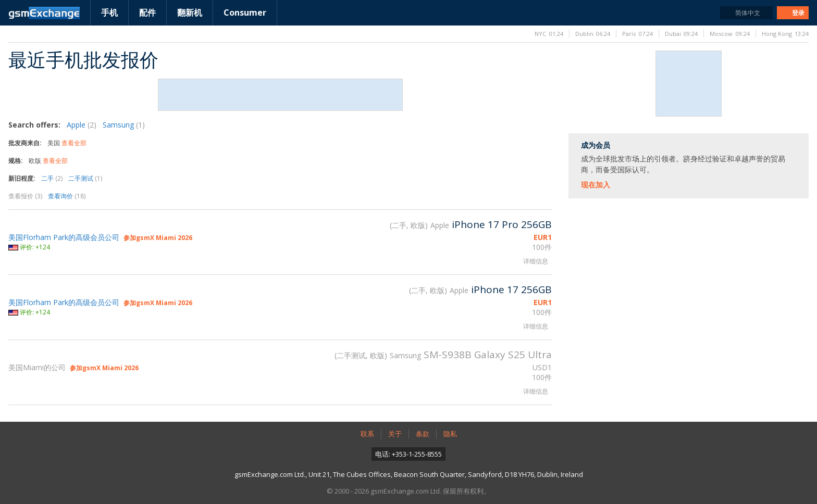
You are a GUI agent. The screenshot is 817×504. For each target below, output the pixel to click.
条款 (423, 434)
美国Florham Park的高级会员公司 (64, 237)
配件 (147, 12)
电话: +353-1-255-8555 (408, 454)
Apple (82, 125)
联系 (367, 434)
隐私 (450, 434)
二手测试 (85, 178)
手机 (109, 12)
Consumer (245, 12)
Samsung (124, 125)
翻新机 (190, 12)
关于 (395, 434)
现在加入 (596, 185)
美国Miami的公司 (37, 367)
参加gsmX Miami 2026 (158, 238)
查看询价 (67, 196)
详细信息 (536, 261)
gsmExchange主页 (44, 13)
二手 (52, 178)
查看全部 (74, 143)
